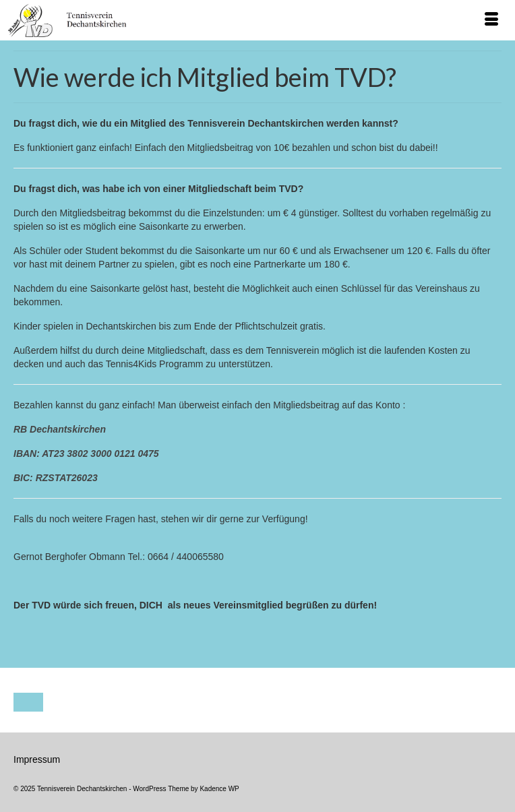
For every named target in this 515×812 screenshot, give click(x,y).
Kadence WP (219, 789)
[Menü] (491, 20)
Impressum (37, 759)
